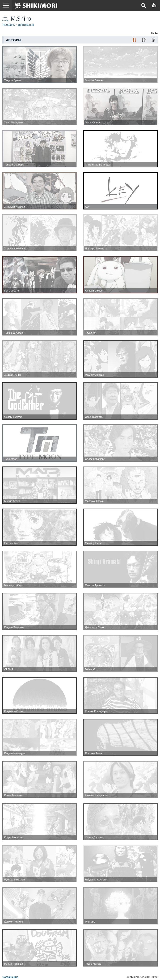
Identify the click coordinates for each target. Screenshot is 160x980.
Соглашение (10, 977)
